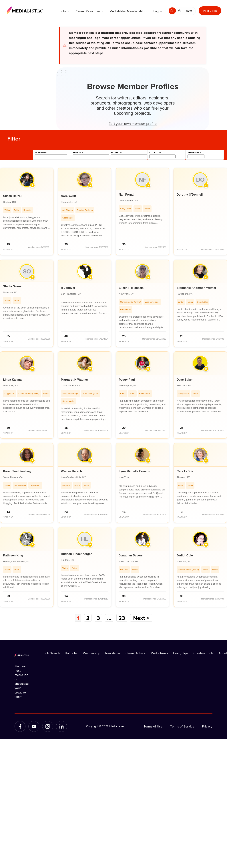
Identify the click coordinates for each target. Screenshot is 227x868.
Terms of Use (153, 726)
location (155, 153)
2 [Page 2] (88, 618)
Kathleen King (13, 555)
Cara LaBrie (185, 471)
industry (117, 153)
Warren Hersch (71, 471)
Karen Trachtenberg (17, 471)
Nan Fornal (127, 195)
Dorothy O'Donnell (190, 195)
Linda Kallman (13, 380)
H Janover (68, 288)
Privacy (207, 726)
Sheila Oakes (12, 286)
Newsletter (113, 653)
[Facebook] (20, 726)
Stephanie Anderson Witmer (196, 288)
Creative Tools (203, 653)
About (223, 653)
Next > (141, 618)
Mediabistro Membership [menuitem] (127, 11)
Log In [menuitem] (158, 11)
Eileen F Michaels (131, 288)
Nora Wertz (69, 196)
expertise (41, 153)
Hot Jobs (71, 653)
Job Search (52, 653)
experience (194, 153)
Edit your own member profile (133, 123)
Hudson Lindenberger (76, 554)
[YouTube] (34, 726)
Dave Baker (185, 380)
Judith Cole (185, 555)
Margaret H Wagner (74, 380)
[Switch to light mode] (172, 11)
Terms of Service (182, 726)
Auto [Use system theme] (189, 11)
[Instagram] (48, 726)
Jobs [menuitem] (63, 11)
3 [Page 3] (98, 618)
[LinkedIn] (61, 726)
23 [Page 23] (122, 618)
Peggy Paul (127, 380)
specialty (79, 153)
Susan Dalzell (13, 196)
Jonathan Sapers (131, 555)
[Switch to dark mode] (180, 11)
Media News (159, 653)
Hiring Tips (181, 653)
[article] (27, 212)
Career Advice (136, 653)
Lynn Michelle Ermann (135, 471)
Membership (91, 653)
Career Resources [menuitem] (88, 11)
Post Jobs (210, 11)
